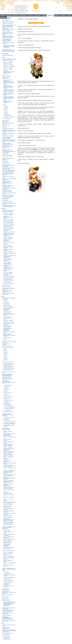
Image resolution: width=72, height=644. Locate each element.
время (35, 150)
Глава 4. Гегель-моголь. (7, 440)
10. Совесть (6, 399)
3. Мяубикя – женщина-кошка (9, 575)
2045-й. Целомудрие (9, 556)
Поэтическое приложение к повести (7, 545)
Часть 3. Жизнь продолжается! (7, 263)
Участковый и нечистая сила (8, 177)
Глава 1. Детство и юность (8, 532)
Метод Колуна (7, 245)
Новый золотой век (7, 24)
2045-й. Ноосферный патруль (9, 558)
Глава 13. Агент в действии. (8, 461)
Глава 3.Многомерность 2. (9, 437)
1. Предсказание (8, 385)
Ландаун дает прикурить (7, 240)
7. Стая (5, 394)
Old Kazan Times (6, 285)
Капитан (4, 127)
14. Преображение (8, 406)
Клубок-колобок (6, 76)
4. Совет (5, 111)
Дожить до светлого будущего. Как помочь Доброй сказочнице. (8, 37)
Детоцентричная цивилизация (8, 326)
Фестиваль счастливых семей (9, 332)
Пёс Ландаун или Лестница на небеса (8, 280)
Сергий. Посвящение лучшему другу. (9, 548)
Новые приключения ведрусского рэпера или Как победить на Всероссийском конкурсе (10, 604)
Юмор (3, 623)
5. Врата (5, 391)
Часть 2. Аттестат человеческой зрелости (8, 260)
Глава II (5, 351)
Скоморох (4, 209)
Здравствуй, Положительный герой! (8, 29)
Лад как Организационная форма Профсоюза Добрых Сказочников (9, 26)
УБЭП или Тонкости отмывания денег (7, 191)
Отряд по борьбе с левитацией (7, 198)
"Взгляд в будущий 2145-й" (10, 563)
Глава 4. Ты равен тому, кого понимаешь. (9, 540)
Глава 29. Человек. (8, 504)
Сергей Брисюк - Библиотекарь (7, 429)
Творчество (50, 15)
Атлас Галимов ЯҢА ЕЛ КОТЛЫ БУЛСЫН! (8, 611)
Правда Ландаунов (8, 238)
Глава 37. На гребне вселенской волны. (8, 523)
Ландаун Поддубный (9, 283)
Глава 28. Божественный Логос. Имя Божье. (10, 503)
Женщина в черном (7, 202)
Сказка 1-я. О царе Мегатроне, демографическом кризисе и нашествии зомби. (9, 82)
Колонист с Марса (8, 320)
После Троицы (7, 119)
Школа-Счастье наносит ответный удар (9, 168)
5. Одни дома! (7, 579)
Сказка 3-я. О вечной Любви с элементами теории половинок (9, 91)
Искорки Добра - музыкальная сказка (8, 144)
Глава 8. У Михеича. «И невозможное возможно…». (9, 449)
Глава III (5, 352)
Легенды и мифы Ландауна (8, 274)
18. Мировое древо (8, 412)
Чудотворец (5, 200)
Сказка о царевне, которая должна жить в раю (9, 60)
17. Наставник (7, 410)
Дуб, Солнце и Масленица (6, 121)
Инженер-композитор (9, 322)
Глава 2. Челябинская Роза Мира (9, 535)
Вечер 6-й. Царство (8, 69)
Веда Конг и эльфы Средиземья (7, 291)
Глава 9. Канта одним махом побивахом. (9, 452)
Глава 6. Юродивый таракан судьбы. (8, 445)
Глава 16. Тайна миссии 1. (9, 468)
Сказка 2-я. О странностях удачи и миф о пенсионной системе (9, 87)
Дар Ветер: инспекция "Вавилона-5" (8, 294)
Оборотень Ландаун (8, 220)
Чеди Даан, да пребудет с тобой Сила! (9, 289)
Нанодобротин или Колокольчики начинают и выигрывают (9, 152)
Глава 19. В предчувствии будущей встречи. (9, 478)
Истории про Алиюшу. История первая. (9, 364)
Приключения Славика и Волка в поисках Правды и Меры (9, 141)
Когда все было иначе (8, 348)
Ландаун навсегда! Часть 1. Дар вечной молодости (10, 257)
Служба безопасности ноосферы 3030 (8, 186)
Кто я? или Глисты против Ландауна (8, 226)
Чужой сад (5, 161)
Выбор (5, 339)
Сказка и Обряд (6, 31)
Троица (4, 105)
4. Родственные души (9, 577)
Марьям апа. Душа (7, 346)
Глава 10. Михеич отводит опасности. (8, 455)
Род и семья (37, 15)
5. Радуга (6, 113)
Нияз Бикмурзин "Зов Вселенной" (8, 613)
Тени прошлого (7, 338)
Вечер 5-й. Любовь (8, 68)
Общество (30, 15)
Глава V (5, 355)
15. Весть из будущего (9, 407)
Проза (3, 296)
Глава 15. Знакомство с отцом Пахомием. (9, 466)
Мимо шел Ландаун (8, 213)
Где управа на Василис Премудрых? (8, 166)
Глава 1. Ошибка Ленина (8, 432)
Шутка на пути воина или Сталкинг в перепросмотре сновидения (9, 631)
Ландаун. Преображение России (10, 254)
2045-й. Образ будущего (8, 551)
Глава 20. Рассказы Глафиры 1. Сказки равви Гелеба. (8, 481)
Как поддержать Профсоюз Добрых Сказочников (7, 40)
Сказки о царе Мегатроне (6, 78)
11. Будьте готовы (8, 400)
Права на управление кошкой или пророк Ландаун (9, 234)
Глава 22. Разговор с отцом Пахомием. (9, 488)
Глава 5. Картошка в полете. (8, 442)
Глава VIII (6, 360)
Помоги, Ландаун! (8, 237)
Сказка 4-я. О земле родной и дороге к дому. (8, 94)
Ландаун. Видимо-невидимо (8, 265)
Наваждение (6, 380)
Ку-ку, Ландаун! (7, 282)
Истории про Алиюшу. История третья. (9, 369)
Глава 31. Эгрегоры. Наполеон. (8, 509)
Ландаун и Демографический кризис (8, 217)
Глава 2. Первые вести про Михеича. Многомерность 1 (9, 434)
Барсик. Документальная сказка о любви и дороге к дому (9, 569)
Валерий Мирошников (8, 55)
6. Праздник (6, 114)
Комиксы (6, 244)
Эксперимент (7, 304)
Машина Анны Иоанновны (6, 589)
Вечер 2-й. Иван (7, 63)
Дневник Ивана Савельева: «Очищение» (7, 329)
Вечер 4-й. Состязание (9, 66)
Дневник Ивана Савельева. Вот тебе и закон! (9, 314)
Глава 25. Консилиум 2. (9, 495)
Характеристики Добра (8, 22)
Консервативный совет (8, 318)
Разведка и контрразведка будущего (9, 179)
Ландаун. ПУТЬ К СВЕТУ (8, 270)
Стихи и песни (5, 597)
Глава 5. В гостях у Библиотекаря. (8, 542)
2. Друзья (6, 108)
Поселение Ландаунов (9, 224)
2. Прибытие (7, 387)
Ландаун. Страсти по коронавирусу (9, 268)
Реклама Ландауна (8, 221)
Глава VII (6, 358)
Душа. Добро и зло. (7, 21)
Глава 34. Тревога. (8, 516)
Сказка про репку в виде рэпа (9, 625)
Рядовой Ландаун (8, 252)
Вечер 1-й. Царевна (8, 62)
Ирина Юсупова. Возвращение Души (7, 378)
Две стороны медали (8, 595)
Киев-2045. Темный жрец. (8, 566)
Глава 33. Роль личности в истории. (10, 514)
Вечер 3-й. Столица (8, 65)
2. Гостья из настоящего (6, 419)
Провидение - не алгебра (7, 344)
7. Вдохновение (7, 116)
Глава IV (5, 354)
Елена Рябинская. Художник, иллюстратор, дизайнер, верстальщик (9, 50)
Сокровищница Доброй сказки (8, 43)
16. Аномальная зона (9, 409)
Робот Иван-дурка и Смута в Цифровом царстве (9, 206)
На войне (6, 301)
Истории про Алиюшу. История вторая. (9, 367)
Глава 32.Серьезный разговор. (9, 511)
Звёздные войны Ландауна (8, 230)
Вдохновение (6, 599)
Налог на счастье (7, 287)
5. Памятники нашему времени (9, 426)
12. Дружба (6, 402)
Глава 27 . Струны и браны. (8, 500)
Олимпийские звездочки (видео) (9, 134)
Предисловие (7, 530)
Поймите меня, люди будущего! (9, 324)
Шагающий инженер (8, 156)
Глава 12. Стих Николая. (7, 459)
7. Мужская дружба (8, 582)
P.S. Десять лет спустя (9, 117)
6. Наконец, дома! (8, 580)
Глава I (5, 349)
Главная (3, 15)
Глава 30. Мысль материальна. (8, 506)
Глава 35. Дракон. (8, 517)
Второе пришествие (7, 633)
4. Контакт (6, 390)
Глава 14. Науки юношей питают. (10, 463)
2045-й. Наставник (8, 552)
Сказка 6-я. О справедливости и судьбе (8, 102)
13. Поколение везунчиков (7, 404)
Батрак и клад (6, 149)
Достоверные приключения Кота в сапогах (8, 147)
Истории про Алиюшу (8, 362)
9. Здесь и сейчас (8, 397)
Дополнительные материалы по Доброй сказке (8, 33)
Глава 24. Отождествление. (8, 493)
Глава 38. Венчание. (8, 525)
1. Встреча (6, 572)
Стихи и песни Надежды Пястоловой (9, 621)
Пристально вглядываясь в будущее (9, 298)
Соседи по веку (7, 312)
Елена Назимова (7, 615)
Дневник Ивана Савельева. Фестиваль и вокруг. (10, 335)
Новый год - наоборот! (8, 129)
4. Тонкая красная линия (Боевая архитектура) (10, 423)
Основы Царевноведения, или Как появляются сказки (9, 72)
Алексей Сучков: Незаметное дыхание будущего (8, 415)
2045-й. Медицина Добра (8, 561)
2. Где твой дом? (8, 573)
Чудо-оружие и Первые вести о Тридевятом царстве (8, 174)
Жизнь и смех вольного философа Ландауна (8, 211)
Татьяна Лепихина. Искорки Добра (7, 138)
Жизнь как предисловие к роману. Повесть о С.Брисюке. (9, 528)
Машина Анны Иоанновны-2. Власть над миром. (9, 592)
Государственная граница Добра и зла (9, 188)
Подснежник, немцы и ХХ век (9, 372)
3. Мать (5, 110)
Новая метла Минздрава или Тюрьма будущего (9, 171)
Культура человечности (12, 15)
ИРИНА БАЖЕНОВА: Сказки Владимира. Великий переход (7, 375)
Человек (44, 15)
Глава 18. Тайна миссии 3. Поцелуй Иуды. (9, 475)
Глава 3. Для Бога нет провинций (9, 537)
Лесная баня (7, 317)
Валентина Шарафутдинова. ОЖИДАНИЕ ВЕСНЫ (7, 618)
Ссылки (69, 15)
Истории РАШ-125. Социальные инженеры (8, 309)
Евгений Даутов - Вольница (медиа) (9, 342)
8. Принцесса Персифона (7, 584)
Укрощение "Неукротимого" (7, 638)
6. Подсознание (7, 393)
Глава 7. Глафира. (8, 447)
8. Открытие (6, 396)
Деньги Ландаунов (8, 223)
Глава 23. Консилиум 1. (9, 490)
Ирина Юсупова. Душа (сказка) (8, 124)
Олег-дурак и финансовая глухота (9, 204)
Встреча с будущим (8, 307)
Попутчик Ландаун (8, 272)
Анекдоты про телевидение (6, 628)
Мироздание (23, 15)
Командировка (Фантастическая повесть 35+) (9, 382)
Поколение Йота (7, 164)
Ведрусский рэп (6, 600)
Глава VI (5, 357)
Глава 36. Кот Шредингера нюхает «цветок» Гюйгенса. (9, 520)
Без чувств (6, 302)
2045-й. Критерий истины (8, 554)
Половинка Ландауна (9, 242)
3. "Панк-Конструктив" (9, 421)
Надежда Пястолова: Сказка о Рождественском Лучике (9, 131)
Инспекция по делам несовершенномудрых (8, 196)
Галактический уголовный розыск (9, 193)
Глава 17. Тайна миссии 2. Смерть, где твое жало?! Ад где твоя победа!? (9, 472)
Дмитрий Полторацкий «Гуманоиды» (8, 608)
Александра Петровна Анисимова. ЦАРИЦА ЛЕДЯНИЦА (9, 46)
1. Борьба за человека (9, 417)
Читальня (63, 15)
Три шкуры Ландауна (9, 278)
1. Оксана (6, 107)
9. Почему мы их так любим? (9, 586)
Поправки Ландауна (8, 276)
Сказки (27, 19)
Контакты (3, 17)
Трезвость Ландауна (9, 228)
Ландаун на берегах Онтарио (8, 247)
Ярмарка (57, 15)
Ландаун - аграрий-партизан (8, 250)
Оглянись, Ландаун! (8, 215)
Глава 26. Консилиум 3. (9, 498)
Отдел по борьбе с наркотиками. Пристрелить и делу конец (7, 183)
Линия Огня (5, 162)
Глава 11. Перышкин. (9, 457)
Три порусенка (6, 126)
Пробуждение (7, 305)
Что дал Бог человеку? (8, 136)
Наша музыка (5, 53)
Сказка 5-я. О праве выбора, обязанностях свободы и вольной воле (9, 98)
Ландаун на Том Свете (9, 232)
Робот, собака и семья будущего (8, 159)
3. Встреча (6, 388)
